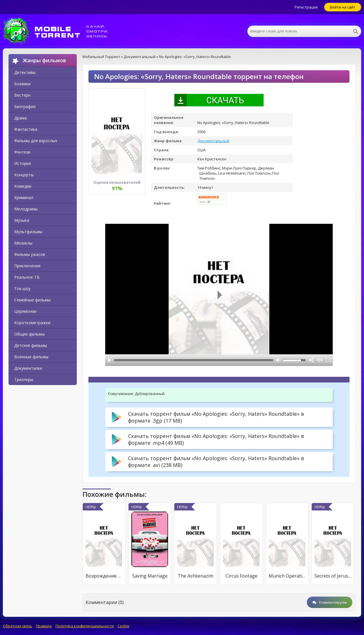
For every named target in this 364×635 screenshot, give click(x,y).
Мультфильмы (28, 232)
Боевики (22, 84)
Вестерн (22, 95)
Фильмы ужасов (30, 254)
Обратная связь (17, 626)
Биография (25, 106)
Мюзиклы (23, 243)
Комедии (23, 186)
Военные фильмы (31, 357)
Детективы (25, 72)
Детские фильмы (31, 345)
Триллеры (24, 379)
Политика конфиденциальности (85, 626)
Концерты (24, 175)
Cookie (123, 626)
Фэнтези (22, 152)
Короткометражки (32, 323)
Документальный (213, 141)
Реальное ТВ (27, 277)
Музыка (22, 220)
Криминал (24, 197)
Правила (44, 626)
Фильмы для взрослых (36, 141)
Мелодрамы (26, 209)
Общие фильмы (29, 334)
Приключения (27, 266)
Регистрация (306, 7)
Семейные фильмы (32, 300)
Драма (20, 118)
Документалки (28, 368)
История (23, 163)
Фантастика (26, 129)
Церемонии (25, 311)
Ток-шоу (22, 288)
